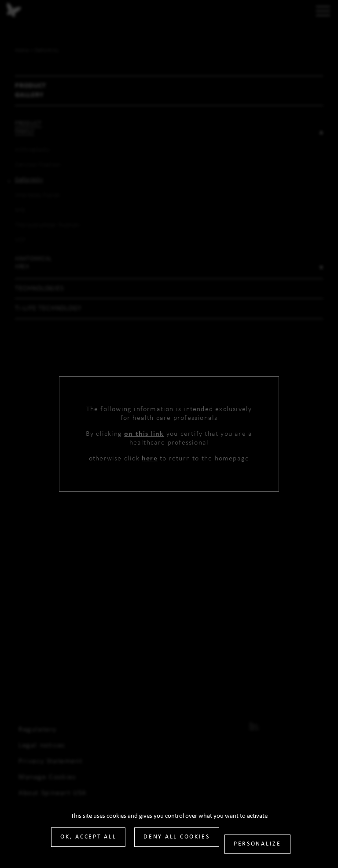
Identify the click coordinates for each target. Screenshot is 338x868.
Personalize (257, 844)
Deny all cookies (177, 837)
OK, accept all (88, 837)
